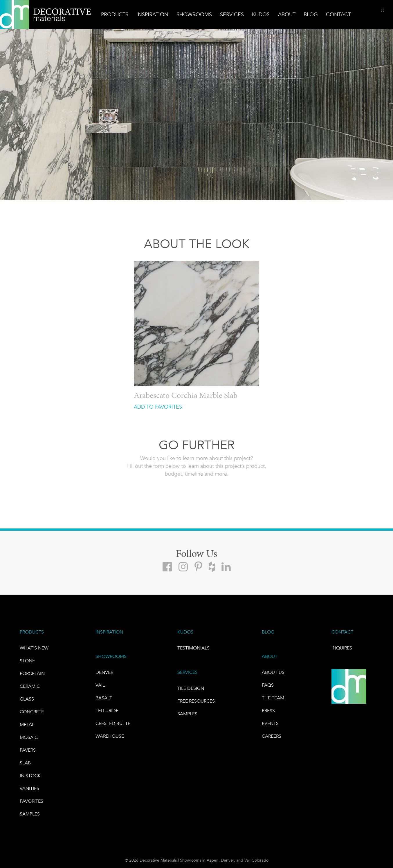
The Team (273, 698)
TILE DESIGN (191, 688)
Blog (311, 15)
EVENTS (270, 723)
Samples (30, 814)
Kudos (261, 15)
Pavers (28, 750)
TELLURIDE (107, 711)
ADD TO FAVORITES (158, 407)
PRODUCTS (32, 632)
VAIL (100, 685)
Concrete (32, 712)
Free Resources (196, 701)
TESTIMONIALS (193, 648)
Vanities (29, 788)
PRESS (268, 711)
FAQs (268, 685)
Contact (338, 15)
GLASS (27, 699)
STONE (27, 661)
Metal (27, 724)
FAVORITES (31, 801)
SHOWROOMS (111, 656)
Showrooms (194, 15)
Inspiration (152, 15)
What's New (34, 648)
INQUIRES (342, 648)
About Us (273, 672)
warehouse (110, 736)
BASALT (104, 698)
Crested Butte (113, 723)
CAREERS (272, 736)
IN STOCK (30, 776)
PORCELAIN (32, 673)
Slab (25, 763)
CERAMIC (30, 686)
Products (115, 15)
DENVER (104, 672)
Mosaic (29, 737)
